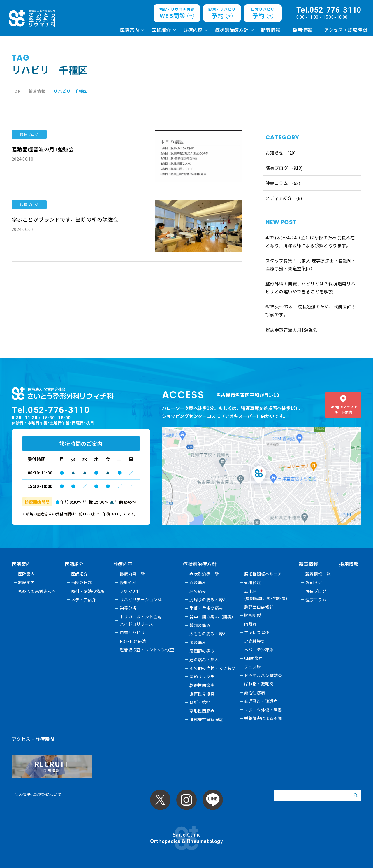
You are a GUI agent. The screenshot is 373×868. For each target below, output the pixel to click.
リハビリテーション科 (141, 599)
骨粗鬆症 (253, 582)
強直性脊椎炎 (202, 694)
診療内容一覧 (132, 574)
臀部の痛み (200, 625)
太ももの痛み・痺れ (209, 634)
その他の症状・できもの (213, 668)
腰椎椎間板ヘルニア (263, 574)
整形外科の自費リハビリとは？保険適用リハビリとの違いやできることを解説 (310, 287)
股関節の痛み (202, 651)
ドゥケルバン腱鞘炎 (263, 675)
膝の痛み (198, 642)
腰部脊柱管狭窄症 (206, 719)
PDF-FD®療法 (133, 641)
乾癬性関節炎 (202, 685)
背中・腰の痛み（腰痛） (213, 617)
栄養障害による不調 (263, 718)
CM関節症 (254, 658)
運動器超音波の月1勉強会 (291, 330)
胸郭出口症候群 (259, 607)
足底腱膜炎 (255, 641)
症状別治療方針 (232, 30)
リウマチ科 (130, 591)
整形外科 (128, 582)
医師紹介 (161, 30)
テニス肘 (253, 667)
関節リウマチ (202, 676)
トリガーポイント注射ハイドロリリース (141, 620)
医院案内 (130, 30)
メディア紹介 (279, 198)
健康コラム (277, 183)
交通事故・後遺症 (261, 701)
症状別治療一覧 (204, 574)
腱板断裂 (253, 615)
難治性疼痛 (255, 692)
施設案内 (27, 582)
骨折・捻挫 (200, 702)
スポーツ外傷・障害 (263, 710)
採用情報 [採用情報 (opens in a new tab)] (302, 30)
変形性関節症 (202, 711)
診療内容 (193, 30)
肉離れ (250, 624)
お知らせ (275, 153)
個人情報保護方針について (38, 794)
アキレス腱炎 (257, 632)
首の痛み (198, 582)
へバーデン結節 (259, 650)
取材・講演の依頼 (88, 591)
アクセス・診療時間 (345, 30)
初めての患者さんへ (37, 591)
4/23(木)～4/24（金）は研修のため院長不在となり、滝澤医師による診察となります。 (310, 241)
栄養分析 (128, 608)
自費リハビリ (132, 632)
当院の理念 (82, 582)
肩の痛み (198, 591)
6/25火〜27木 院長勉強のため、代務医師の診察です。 (311, 311)
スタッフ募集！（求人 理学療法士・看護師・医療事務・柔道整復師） (311, 264)
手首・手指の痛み (206, 608)
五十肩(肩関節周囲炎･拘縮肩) (266, 595)
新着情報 (271, 30)
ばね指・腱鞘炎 (259, 684)
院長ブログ (277, 168)
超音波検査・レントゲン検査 (147, 650)
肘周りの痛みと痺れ (209, 599)
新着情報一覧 (318, 574)
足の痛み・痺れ (204, 660)
